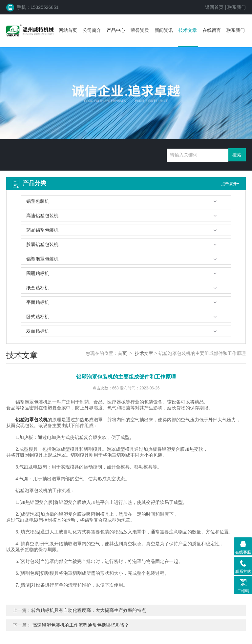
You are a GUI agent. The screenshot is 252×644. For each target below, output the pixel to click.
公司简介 (92, 30)
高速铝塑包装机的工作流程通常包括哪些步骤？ (81, 625)
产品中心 (116, 30)
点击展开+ (230, 184)
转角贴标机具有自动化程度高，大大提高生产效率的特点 (89, 610)
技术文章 (188, 30)
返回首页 (214, 7)
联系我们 (237, 7)
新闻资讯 (164, 30)
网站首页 (68, 30)
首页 (122, 353)
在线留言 (212, 30)
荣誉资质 (140, 30)
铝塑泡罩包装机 (31, 420)
